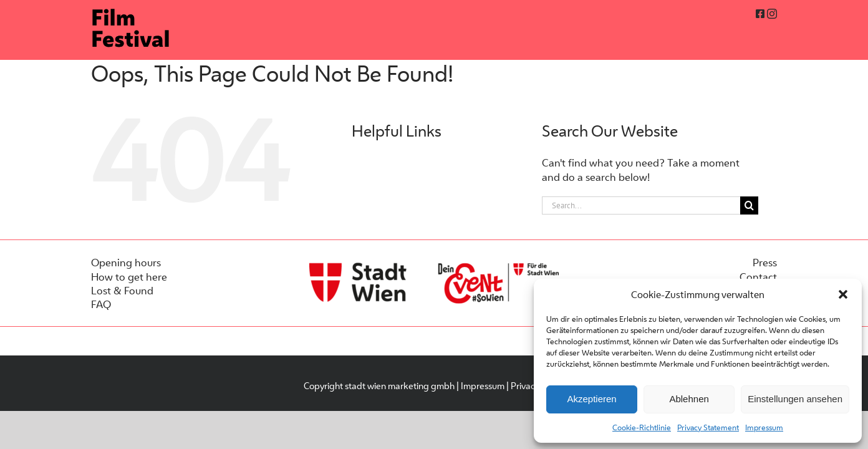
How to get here (129, 277)
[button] (843, 294)
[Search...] (641, 205)
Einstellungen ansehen (795, 399)
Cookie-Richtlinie (642, 427)
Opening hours (126, 263)
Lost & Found (122, 291)
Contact (758, 277)
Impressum (764, 427)
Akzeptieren (591, 399)
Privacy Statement (708, 427)
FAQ (101, 304)
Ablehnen (689, 399)
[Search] (749, 205)
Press (765, 263)
